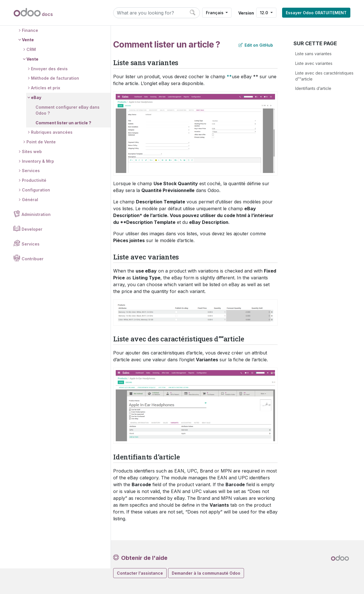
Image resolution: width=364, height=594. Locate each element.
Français (215, 13)
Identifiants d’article (313, 88)
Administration (36, 241)
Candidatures (36, 47)
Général (30, 226)
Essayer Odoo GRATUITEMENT (316, 13)
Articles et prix (46, 114)
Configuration (36, 216)
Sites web (32, 178)
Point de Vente (41, 168)
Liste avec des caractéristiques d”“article (324, 76)
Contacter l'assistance (140, 573)
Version (246, 13)
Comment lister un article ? (64, 149)
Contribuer (33, 285)
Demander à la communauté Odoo (206, 573)
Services (31, 197)
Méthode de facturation (55, 105)
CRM (31, 76)
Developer (32, 256)
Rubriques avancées (52, 159)
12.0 (265, 13)
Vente (28, 66)
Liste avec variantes (314, 63)
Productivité (34, 207)
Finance (30, 56)
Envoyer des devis (50, 95)
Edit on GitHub (256, 45)
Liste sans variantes (313, 54)
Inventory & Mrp (38, 188)
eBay (36, 124)
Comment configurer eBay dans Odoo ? (62, 137)
